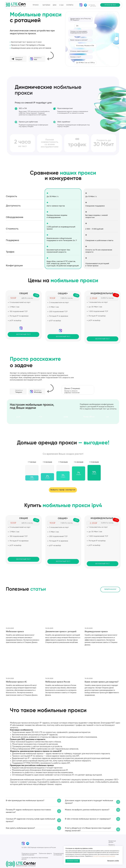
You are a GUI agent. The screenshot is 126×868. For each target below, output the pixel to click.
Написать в (19, 58)
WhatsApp (38, 392)
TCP (40, 417)
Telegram (19, 60)
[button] (110, 5)
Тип (107, 417)
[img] (81, 5)
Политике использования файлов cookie (104, 856)
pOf (18, 417)
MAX (35, 60)
